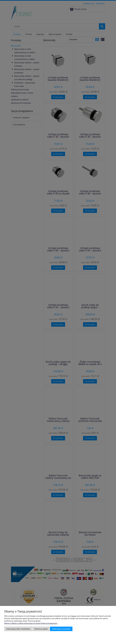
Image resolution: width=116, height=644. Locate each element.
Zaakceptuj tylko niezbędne (18, 629)
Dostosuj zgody (41, 629)
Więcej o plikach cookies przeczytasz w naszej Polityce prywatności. (31, 623)
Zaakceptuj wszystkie (61, 629)
